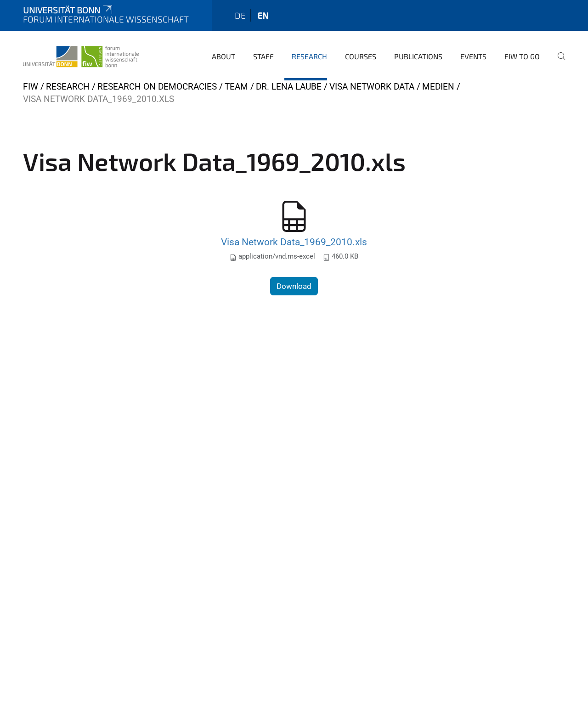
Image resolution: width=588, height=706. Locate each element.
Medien (438, 87)
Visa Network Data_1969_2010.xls (294, 242)
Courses (361, 56)
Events (473, 56)
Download (294, 286)
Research (309, 56)
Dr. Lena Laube (289, 87)
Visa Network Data (372, 87)
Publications (418, 56)
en (263, 15)
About (223, 56)
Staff (263, 56)
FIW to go (522, 56)
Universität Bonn (68, 10)
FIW (31, 87)
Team (236, 87)
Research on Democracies (157, 87)
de (240, 15)
